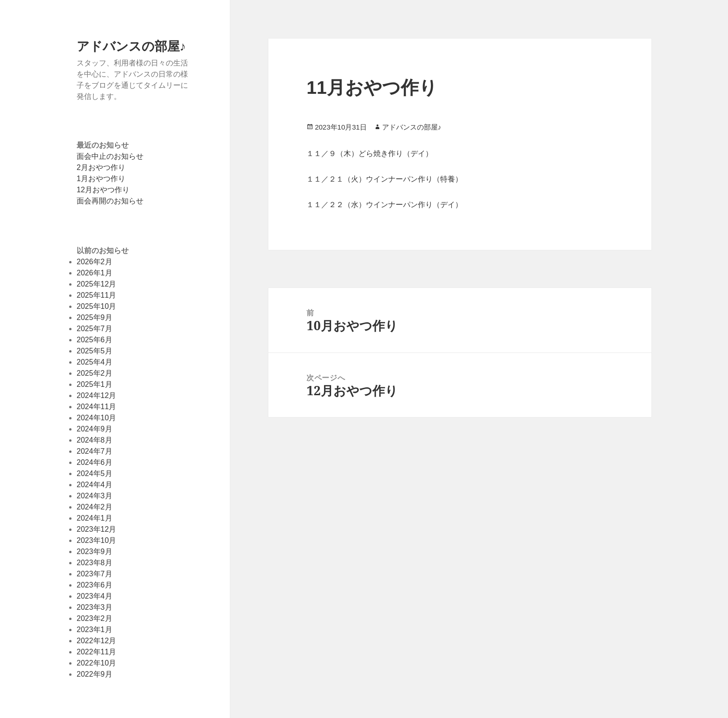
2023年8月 (94, 563)
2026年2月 (94, 262)
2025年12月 (96, 284)
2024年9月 (94, 429)
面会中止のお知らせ (110, 156)
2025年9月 (94, 317)
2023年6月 (94, 585)
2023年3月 (94, 607)
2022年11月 (96, 652)
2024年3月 (94, 496)
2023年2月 (94, 618)
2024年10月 (96, 418)
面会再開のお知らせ (110, 201)
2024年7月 (94, 451)
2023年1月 (94, 630)
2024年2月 (94, 507)
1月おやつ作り (101, 179)
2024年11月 (96, 407)
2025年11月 (96, 295)
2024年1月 (94, 518)
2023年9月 (94, 552)
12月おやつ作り (103, 190)
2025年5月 (94, 351)
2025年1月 (94, 384)
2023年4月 (94, 596)
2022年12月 (96, 641)
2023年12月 (96, 529)
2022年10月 (96, 663)
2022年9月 (94, 674)
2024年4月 (94, 485)
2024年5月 (94, 473)
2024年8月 (94, 440)
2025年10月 (96, 306)
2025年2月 (94, 373)
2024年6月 (94, 462)
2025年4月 (94, 362)
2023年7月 (94, 574)
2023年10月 (96, 540)
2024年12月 (96, 395)
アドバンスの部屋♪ (131, 46)
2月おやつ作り (101, 167)
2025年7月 (94, 329)
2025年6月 (94, 340)
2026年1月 (94, 273)
